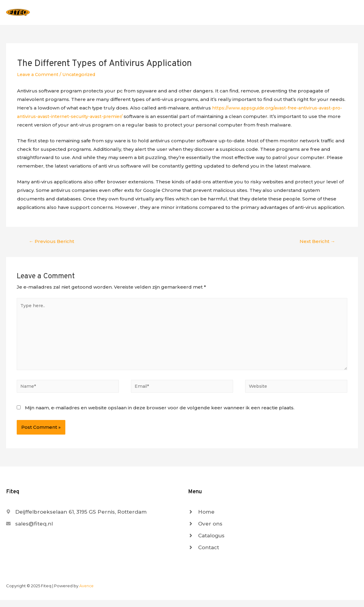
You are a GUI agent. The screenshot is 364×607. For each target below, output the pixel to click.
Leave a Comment (39, 77)
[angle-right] (201, 519)
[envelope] (29, 531)
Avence (87, 593)
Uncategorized (82, 77)
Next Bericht (316, 244)
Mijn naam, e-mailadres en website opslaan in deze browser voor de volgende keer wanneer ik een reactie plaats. (160, 415)
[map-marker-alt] (76, 519)
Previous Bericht (52, 244)
